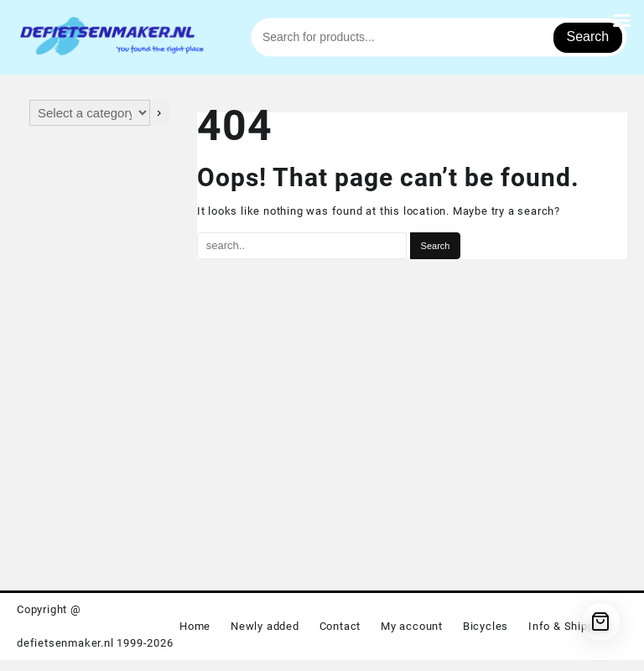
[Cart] (601, 622)
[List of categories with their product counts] (90, 113)
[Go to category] (160, 113)
